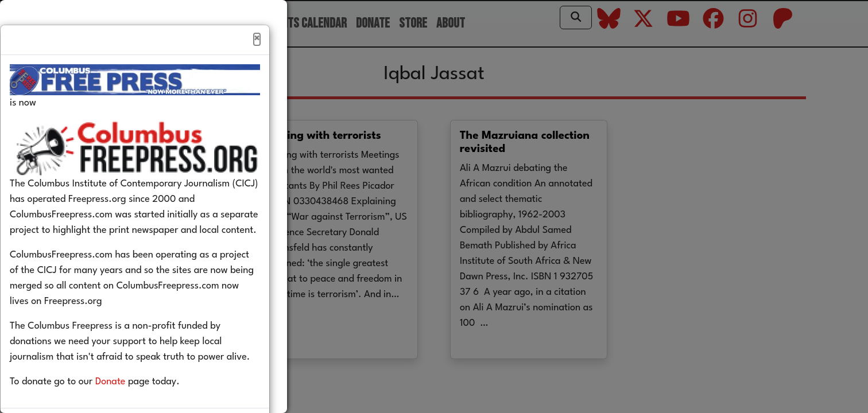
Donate (128, 406)
